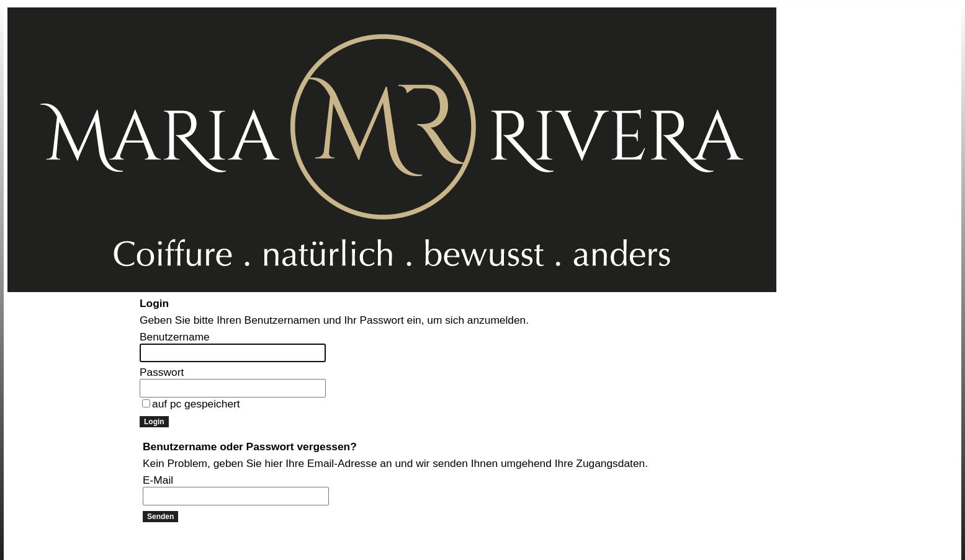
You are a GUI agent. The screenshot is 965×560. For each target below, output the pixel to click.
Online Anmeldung (43, 314)
